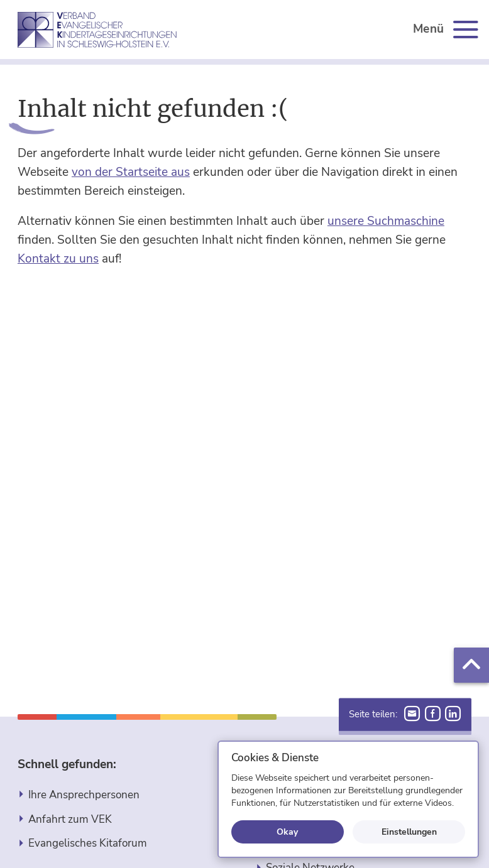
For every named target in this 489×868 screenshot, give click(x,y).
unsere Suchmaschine (386, 221)
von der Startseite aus (131, 172)
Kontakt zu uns (58, 259)
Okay (287, 832)
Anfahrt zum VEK (70, 819)
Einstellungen (409, 832)
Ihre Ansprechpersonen (84, 795)
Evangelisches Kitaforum (88, 843)
